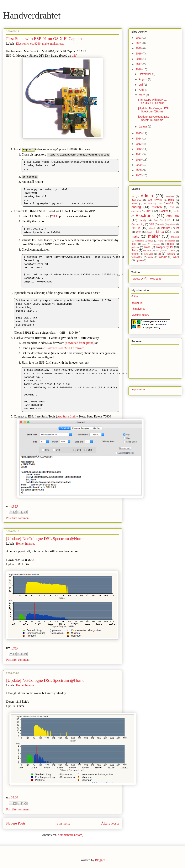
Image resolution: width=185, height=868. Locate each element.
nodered (171, 241)
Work (176, 257)
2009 (139, 165)
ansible (170, 196)
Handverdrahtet (32, 15)
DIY (148, 211)
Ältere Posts (110, 823)
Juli (141, 85)
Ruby (135, 250)
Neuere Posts (16, 823)
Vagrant (171, 254)
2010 (139, 160)
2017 (139, 64)
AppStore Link (66, 416)
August (143, 79)
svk (165, 251)
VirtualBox (137, 257)
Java (139, 232)
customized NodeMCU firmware (64, 348)
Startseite (63, 823)
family (143, 220)
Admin (147, 196)
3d (133, 196)
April (142, 90)
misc (151, 241)
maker (54, 44)
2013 (139, 144)
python (135, 247)
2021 (139, 43)
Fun (168, 220)
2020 (139, 48)
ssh (157, 251)
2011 (139, 154)
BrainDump (150, 204)
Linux (160, 232)
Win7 (151, 257)
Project (170, 244)
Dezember (145, 74)
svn (173, 251)
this (74, 56)
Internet (30, 544)
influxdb (152, 228)
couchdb (157, 207)
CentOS (168, 203)
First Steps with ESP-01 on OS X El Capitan (44, 39)
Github (135, 296)
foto (156, 220)
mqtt (160, 241)
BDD (171, 200)
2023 (139, 38)
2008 (139, 170)
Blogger (100, 860)
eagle (176, 211)
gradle (161, 224)
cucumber (136, 211)
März (142, 95)
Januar (143, 127)
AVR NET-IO (155, 200)
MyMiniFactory (140, 315)
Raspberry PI (164, 247)
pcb (144, 244)
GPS (151, 224)
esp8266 (35, 44)
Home (20, 544)
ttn (159, 254)
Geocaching (138, 224)
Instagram (137, 303)
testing (135, 254)
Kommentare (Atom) (70, 835)
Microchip (140, 241)
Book (134, 204)
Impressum (138, 389)
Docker (164, 211)
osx (61, 44)
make (45, 44)
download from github (80, 343)
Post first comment (18, 518)
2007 (139, 175)
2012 (139, 149)
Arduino (136, 200)
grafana (172, 224)
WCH (55, 216)
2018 (139, 59)
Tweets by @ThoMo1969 (146, 279)
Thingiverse (138, 309)
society (147, 251)
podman (156, 244)
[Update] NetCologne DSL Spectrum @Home (45, 539)
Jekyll (149, 232)
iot (177, 228)
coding (136, 207)
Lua (174, 232)
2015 (139, 133)
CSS (172, 207)
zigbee (139, 260)
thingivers (148, 254)
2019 (139, 54)
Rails (147, 247)
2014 (139, 139)
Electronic (22, 44)
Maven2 (175, 237)
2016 (139, 69)
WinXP (163, 257)
